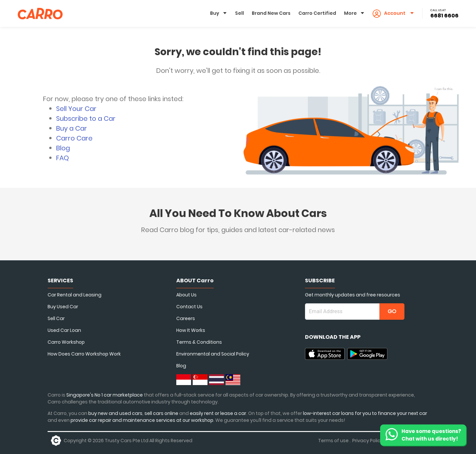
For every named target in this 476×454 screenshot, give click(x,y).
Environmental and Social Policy (213, 354)
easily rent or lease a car (218, 413)
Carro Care (74, 138)
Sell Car (56, 318)
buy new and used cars (115, 413)
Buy (215, 13)
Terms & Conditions (199, 342)
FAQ (63, 158)
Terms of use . (334, 441)
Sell (239, 13)
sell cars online (162, 413)
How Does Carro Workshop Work (84, 354)
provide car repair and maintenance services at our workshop (142, 420)
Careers (186, 318)
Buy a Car (72, 128)
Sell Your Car (76, 109)
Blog (63, 148)
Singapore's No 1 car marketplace (105, 395)
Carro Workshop (66, 342)
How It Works (191, 330)
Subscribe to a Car (86, 119)
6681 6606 (444, 16)
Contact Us (189, 307)
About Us (186, 295)
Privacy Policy (368, 441)
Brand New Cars (271, 13)
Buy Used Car (63, 307)
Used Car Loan (64, 330)
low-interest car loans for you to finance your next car (365, 413)
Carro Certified (317, 13)
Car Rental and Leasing (75, 295)
